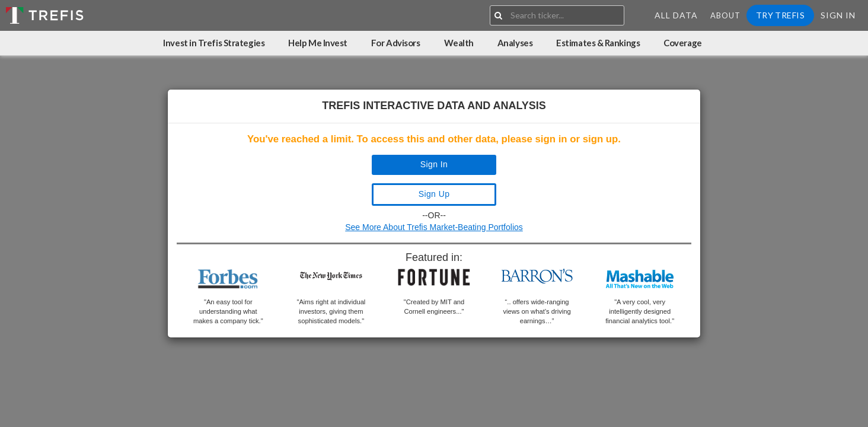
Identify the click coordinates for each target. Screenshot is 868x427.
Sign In (838, 15)
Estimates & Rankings (598, 43)
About (725, 15)
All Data (676, 15)
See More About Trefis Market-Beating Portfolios (434, 227)
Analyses (515, 43)
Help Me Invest (318, 43)
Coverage (682, 43)
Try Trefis (780, 15)
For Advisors (396, 43)
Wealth (459, 43)
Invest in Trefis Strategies (214, 43)
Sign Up (434, 194)
